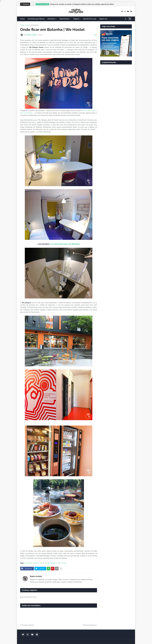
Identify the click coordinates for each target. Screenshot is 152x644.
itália (65, 563)
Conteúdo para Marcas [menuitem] (36, 19)
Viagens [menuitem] (76, 19)
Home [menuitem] (22, 19)
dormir (42, 563)
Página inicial (25, 25)
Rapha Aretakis (36, 576)
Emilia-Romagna (51, 563)
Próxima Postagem (89, 625)
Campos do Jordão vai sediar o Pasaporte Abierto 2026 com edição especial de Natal (82, 4)
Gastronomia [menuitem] (64, 19)
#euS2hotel (35, 25)
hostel (60, 563)
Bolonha (36, 563)
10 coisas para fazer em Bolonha (65, 244)
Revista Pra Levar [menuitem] (90, 19)
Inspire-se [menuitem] (103, 19)
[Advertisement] (116, 117)
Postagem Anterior (28, 625)
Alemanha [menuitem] (51, 19)
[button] (128, 4)
